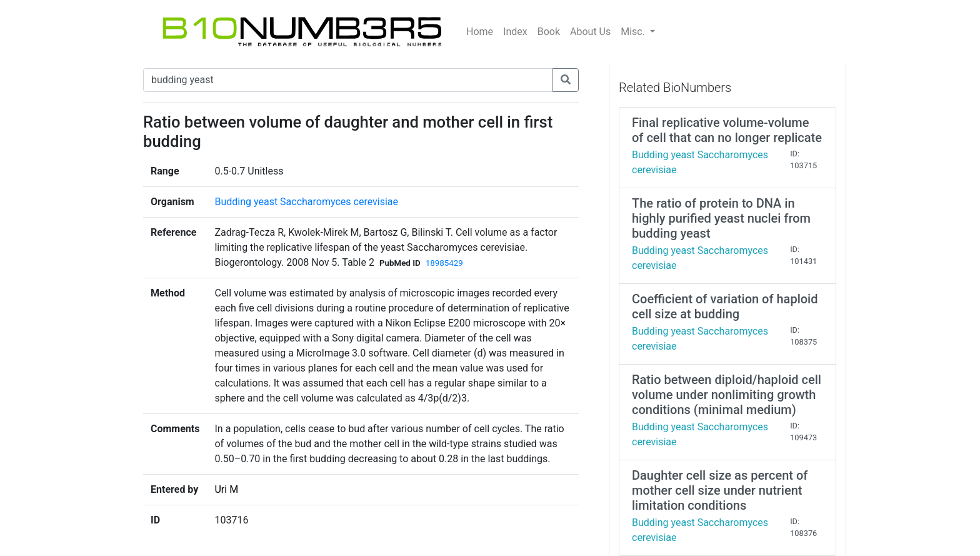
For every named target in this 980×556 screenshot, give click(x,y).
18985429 (444, 263)
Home (480, 32)
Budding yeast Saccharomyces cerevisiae (306, 202)
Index (515, 32)
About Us (590, 32)
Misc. (634, 32)
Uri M (226, 489)
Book (549, 32)
